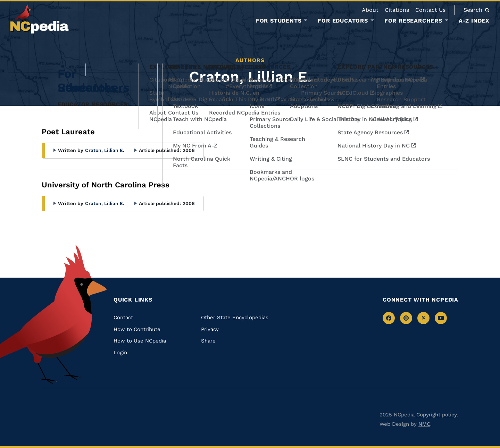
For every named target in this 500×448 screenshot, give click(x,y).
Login (120, 353)
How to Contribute (137, 329)
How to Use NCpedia (140, 341)
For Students (279, 21)
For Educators (343, 21)
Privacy (210, 329)
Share (208, 341)
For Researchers (413, 21)
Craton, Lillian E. (105, 150)
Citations (397, 10)
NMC (424, 424)
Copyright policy (437, 415)
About (370, 10)
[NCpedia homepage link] (40, 19)
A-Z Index (474, 21)
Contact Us (430, 10)
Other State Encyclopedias (235, 318)
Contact (123, 318)
